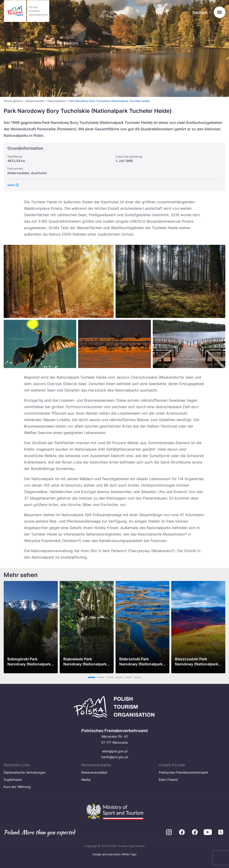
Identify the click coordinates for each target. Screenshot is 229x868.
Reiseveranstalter (94, 772)
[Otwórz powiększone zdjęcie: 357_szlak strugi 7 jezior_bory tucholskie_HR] (189, 344)
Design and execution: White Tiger (114, 854)
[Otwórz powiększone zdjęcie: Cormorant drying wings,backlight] (40, 344)
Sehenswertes (35, 101)
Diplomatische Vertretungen (25, 772)
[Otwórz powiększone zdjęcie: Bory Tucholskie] (171, 281)
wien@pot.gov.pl (115, 751)
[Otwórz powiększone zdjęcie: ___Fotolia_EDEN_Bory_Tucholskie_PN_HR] (114, 344)
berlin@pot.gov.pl (115, 757)
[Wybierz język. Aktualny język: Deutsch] (202, 13)
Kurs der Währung (17, 787)
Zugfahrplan (13, 780)
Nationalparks (56, 101)
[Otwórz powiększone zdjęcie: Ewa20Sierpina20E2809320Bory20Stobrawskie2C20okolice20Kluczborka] (59, 281)
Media (86, 780)
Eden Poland (168, 780)
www (11, 185)
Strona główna (13, 101)
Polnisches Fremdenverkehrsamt (183, 772)
